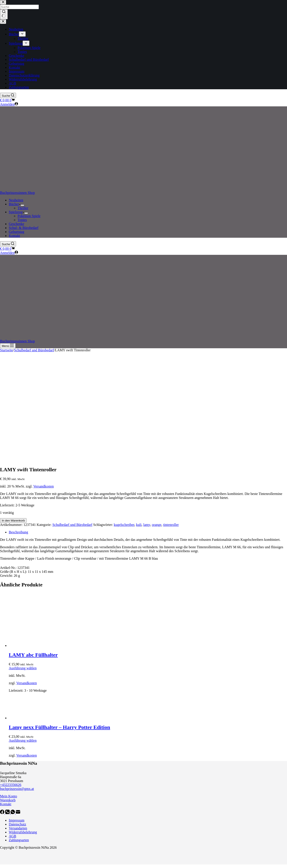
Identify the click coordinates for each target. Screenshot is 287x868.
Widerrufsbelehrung (23, 832)
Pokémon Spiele (29, 216)
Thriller (23, 208)
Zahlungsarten (19, 840)
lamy (147, 525)
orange (157, 525)
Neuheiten (16, 200)
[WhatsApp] (13, 813)
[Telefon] (8, 813)
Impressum (17, 820)
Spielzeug (17, 212)
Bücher (15, 204)
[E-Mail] (18, 813)
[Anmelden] (9, 104)
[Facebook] (3, 813)
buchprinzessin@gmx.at (17, 789)
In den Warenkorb (13, 521)
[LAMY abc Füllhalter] (42, 646)
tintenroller (171, 525)
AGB (13, 836)
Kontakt (14, 236)
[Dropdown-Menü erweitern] (22, 205)
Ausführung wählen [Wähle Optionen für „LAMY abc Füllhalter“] (23, 668)
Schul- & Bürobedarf (24, 228)
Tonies (22, 220)
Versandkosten (44, 486)
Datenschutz (17, 824)
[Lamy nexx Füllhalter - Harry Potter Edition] (42, 718)
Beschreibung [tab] (18, 532)
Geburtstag (16, 232)
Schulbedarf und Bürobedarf (72, 525)
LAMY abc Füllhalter (33, 655)
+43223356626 (11, 785)
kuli (139, 525)
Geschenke (16, 224)
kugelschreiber (124, 525)
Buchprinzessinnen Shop (17, 193)
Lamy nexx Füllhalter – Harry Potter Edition (59, 727)
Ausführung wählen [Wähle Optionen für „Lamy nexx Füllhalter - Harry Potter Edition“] (23, 740)
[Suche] (8, 95)
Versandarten (18, 828)
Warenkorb (8, 800)
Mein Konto (9, 796)
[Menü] (8, 346)
